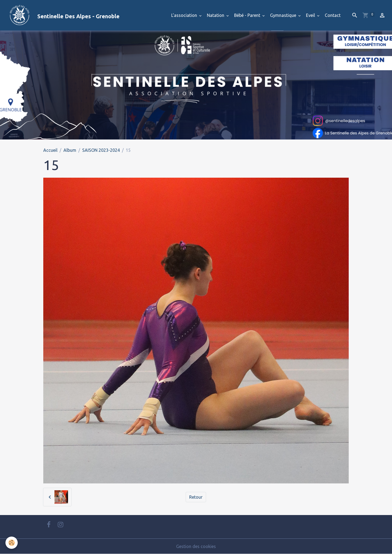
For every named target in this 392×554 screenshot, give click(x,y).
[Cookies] (12, 543)
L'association (185, 15)
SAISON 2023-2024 (101, 150)
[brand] (62, 15)
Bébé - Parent (248, 15)
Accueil (50, 150)
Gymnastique (284, 15)
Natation (216, 15)
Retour (196, 497)
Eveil (311, 15)
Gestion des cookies (196, 546)
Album (70, 150)
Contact (333, 15)
